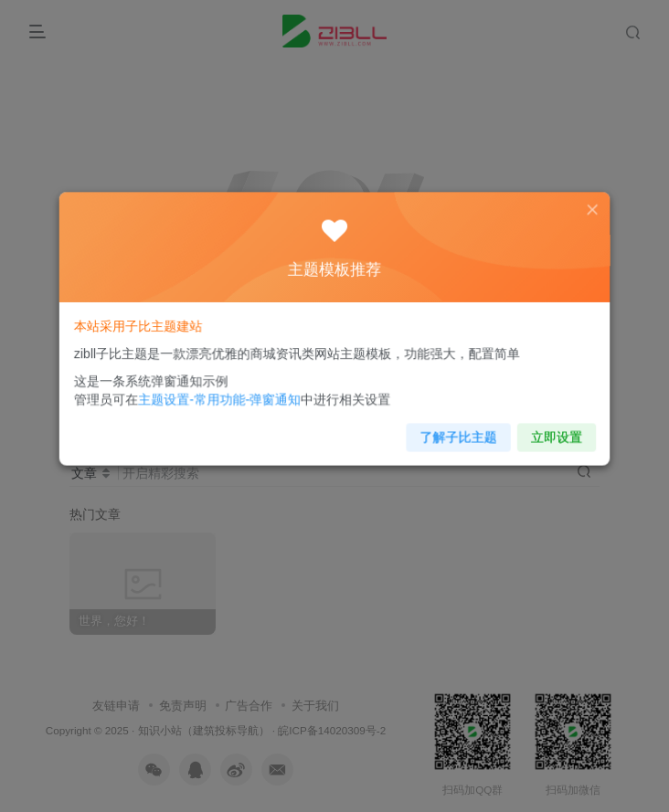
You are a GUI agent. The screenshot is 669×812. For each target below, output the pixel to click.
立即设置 (543, 431)
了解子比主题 (451, 431)
